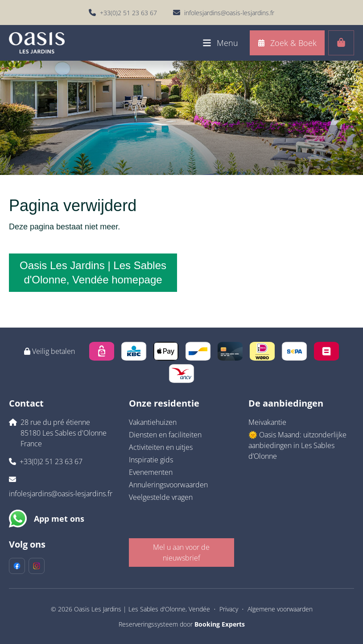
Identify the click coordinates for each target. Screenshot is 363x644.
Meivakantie (267, 422)
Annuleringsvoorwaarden (168, 485)
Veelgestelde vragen (161, 497)
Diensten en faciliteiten (165, 435)
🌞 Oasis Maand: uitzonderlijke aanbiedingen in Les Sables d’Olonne (297, 445)
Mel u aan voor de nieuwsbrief (181, 553)
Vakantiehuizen (153, 422)
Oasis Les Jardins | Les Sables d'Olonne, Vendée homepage (93, 272)
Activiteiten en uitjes (161, 447)
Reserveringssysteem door (182, 624)
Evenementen (151, 472)
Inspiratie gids (151, 460)
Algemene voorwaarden (280, 609)
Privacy (229, 609)
